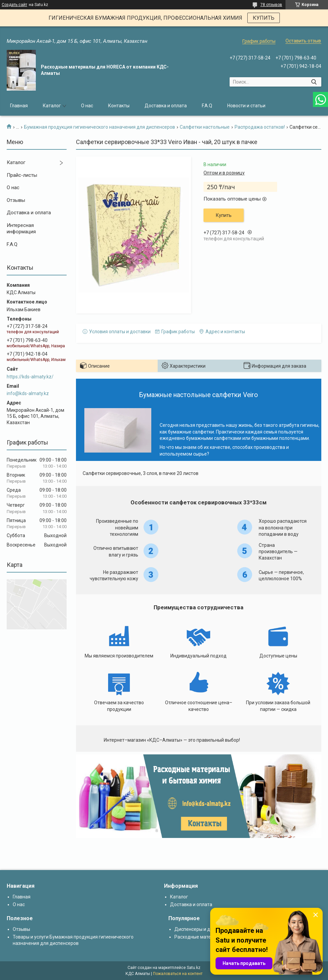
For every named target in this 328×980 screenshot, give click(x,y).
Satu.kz (194, 968)
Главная (19, 106)
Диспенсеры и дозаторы (202, 929)
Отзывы (16, 200)
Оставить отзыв (303, 41)
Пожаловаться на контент (178, 974)
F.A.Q (207, 106)
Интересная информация (21, 229)
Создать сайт (14, 5)
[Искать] (314, 82)
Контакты (119, 106)
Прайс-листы (22, 175)
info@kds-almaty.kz (28, 393)
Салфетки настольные (205, 127)
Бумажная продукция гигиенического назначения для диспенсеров (100, 127)
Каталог (52, 106)
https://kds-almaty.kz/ (30, 377)
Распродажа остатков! (260, 127)
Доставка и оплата (166, 106)
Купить (224, 215)
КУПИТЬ (264, 18)
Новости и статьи (246, 106)
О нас (87, 106)
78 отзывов (271, 5)
